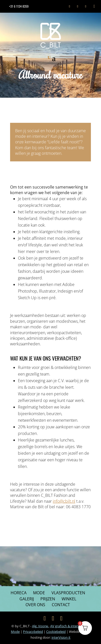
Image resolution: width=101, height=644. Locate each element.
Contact (61, 605)
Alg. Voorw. (40, 626)
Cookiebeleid (56, 632)
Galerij (27, 599)
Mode (39, 593)
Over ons (35, 605)
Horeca (19, 593)
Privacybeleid (33, 632)
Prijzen (48, 599)
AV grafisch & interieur (67, 626)
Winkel (69, 599)
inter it (61, 637)
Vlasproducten (68, 593)
